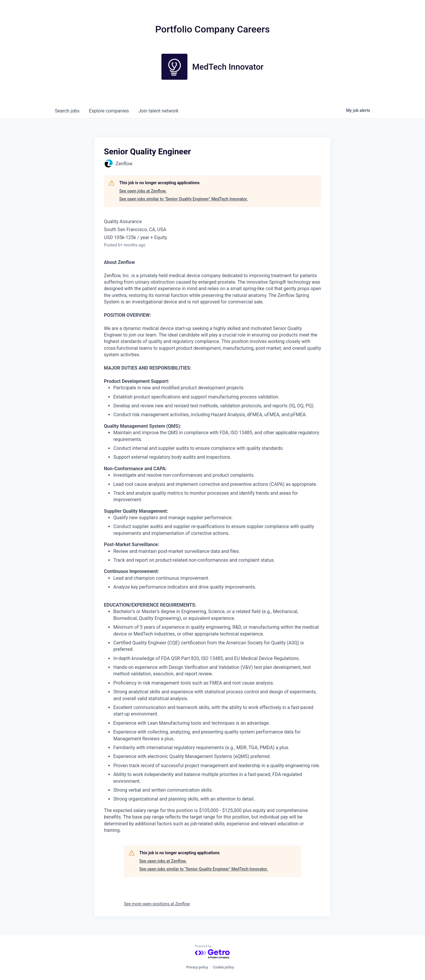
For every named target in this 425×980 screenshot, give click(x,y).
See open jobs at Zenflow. (143, 191)
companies (109, 111)
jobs (67, 111)
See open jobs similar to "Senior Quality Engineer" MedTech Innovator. (184, 199)
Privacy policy (197, 967)
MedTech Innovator (228, 67)
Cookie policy (223, 967)
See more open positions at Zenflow (157, 904)
